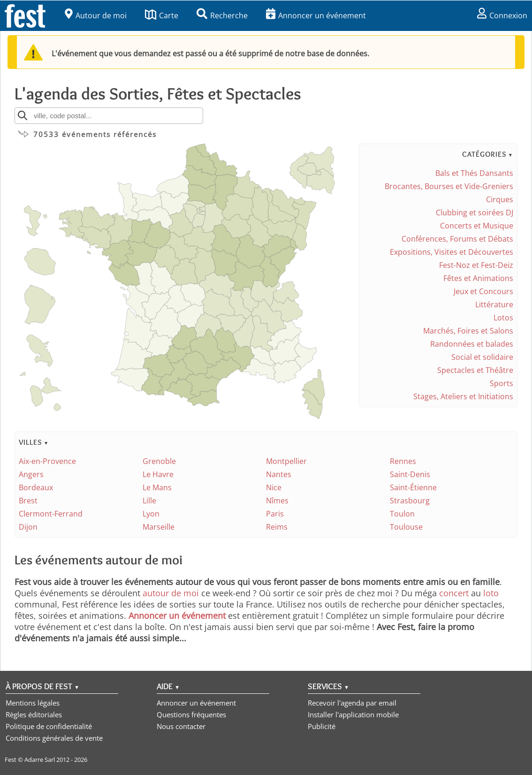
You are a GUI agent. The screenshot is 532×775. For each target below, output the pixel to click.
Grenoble (159, 461)
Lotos (503, 318)
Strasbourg (410, 501)
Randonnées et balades (472, 344)
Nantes (279, 474)
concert (454, 593)
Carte (162, 15)
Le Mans (157, 487)
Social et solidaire (482, 357)
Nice (274, 487)
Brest (28, 501)
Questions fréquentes (191, 714)
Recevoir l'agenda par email (352, 703)
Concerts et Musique (477, 226)
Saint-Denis (410, 474)
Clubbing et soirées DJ (475, 213)
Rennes (403, 461)
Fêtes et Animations (478, 278)
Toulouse (406, 527)
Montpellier (286, 461)
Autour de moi (96, 15)
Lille (149, 501)
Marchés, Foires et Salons (468, 331)
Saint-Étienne (413, 487)
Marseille (159, 527)
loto (491, 593)
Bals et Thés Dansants (474, 173)
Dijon (28, 527)
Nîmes (277, 501)
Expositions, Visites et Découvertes (452, 252)
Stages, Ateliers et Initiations (463, 396)
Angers (31, 474)
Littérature (494, 304)
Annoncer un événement (316, 15)
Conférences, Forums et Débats (457, 239)
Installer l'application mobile (353, 714)
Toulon (402, 514)
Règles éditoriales (34, 714)
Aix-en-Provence (47, 461)
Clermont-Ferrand (51, 514)
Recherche (222, 15)
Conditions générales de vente (54, 738)
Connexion (502, 15)
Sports (502, 383)
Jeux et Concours (483, 291)
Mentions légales (33, 703)
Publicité (322, 726)
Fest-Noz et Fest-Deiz (476, 265)
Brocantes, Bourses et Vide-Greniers (449, 186)
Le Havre (158, 474)
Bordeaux (36, 487)
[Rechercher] (23, 115)
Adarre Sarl (40, 760)
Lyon (151, 514)
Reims (277, 527)
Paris (275, 514)
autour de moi (171, 593)
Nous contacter (181, 726)
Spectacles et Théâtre (475, 370)
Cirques (500, 199)
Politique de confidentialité (49, 726)
